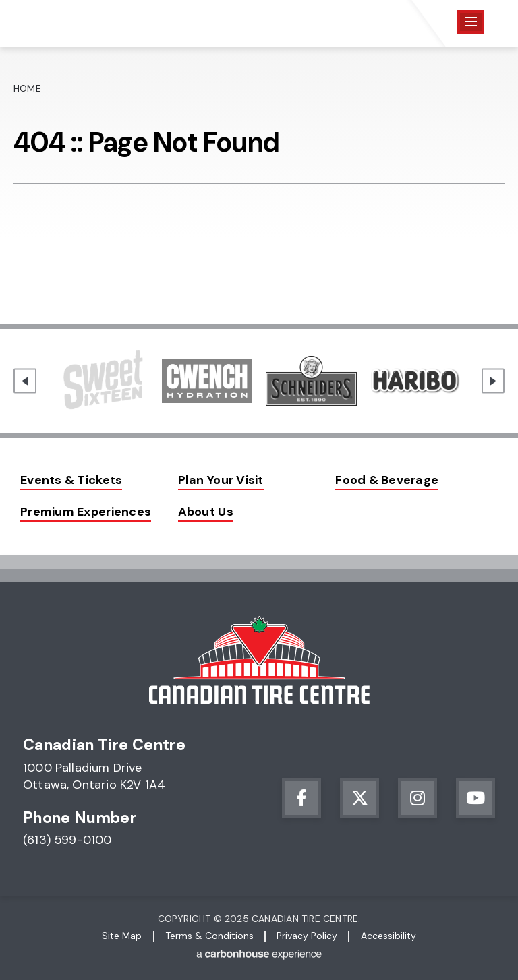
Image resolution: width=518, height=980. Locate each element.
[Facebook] (301, 798)
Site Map (122, 936)
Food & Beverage (387, 480)
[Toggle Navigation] (471, 22)
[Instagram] (418, 798)
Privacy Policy (307, 936)
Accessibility (388, 936)
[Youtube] (476, 798)
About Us (206, 512)
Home (27, 88)
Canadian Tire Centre (89, 24)
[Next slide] (493, 381)
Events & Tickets (71, 480)
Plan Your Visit (221, 480)
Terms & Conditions (209, 936)
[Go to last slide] (25, 381)
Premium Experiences (86, 512)
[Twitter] (359, 798)
